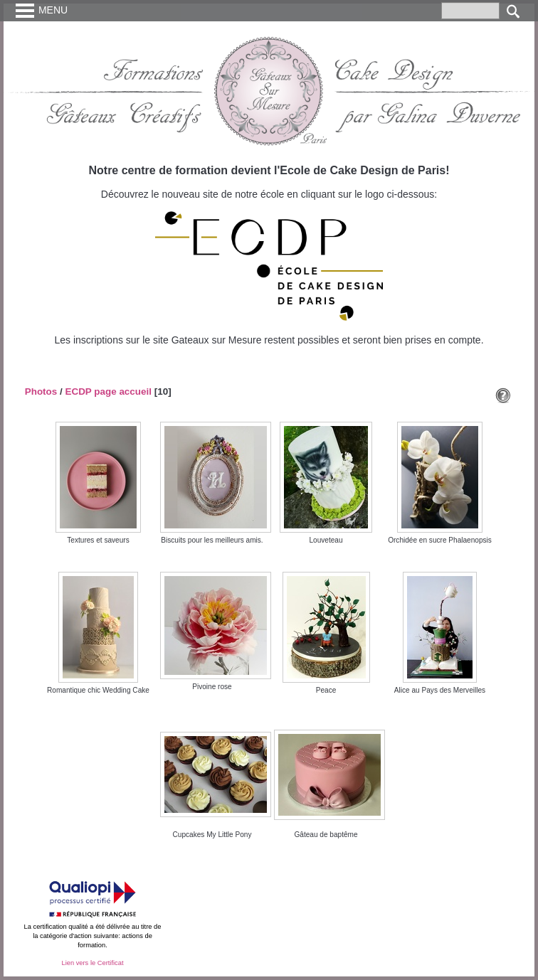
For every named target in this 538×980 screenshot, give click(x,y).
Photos (41, 392)
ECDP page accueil (108, 392)
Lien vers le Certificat (92, 963)
